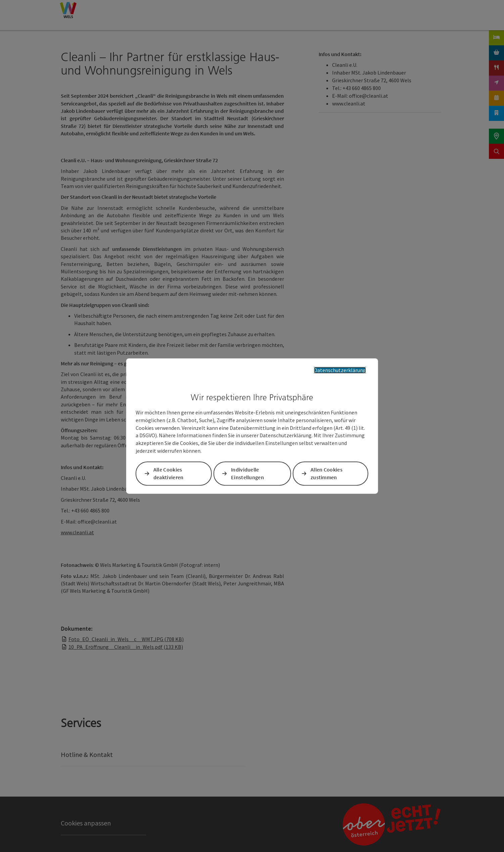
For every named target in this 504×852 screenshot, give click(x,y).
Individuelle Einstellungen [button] (247, 473)
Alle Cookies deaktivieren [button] (169, 473)
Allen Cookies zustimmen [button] (327, 473)
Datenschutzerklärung (340, 370)
